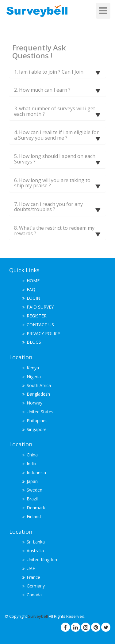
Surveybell (38, 616)
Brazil (32, 499)
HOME (33, 281)
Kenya (33, 368)
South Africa (39, 385)
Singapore (37, 429)
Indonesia (36, 472)
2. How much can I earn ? (42, 90)
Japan (32, 481)
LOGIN (33, 298)
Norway (34, 403)
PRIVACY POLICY (43, 333)
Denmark (36, 508)
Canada (34, 595)
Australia (35, 551)
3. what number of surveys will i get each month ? (55, 111)
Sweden (34, 490)
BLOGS (34, 342)
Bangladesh (38, 394)
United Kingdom (43, 560)
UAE (31, 568)
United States (40, 412)
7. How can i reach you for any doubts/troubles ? (48, 207)
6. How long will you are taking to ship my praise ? (52, 183)
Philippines (37, 421)
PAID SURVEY (40, 307)
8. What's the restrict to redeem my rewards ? (54, 231)
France (33, 577)
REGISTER (37, 316)
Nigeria (34, 377)
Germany (36, 586)
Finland (34, 516)
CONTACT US (40, 325)
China (32, 455)
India (31, 464)
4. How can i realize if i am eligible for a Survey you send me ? (56, 135)
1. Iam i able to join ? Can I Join (49, 72)
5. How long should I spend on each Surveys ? (55, 159)
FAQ (31, 289)
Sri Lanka (36, 542)
